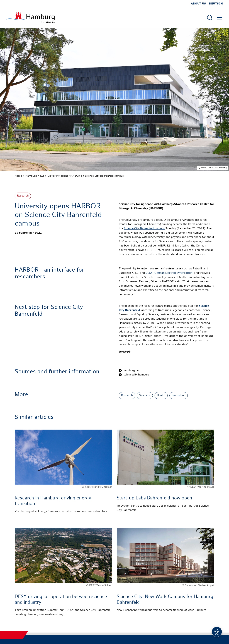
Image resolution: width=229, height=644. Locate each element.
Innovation (179, 395)
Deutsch (216, 4)
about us (198, 4)
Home (18, 176)
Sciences (145, 395)
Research (23, 196)
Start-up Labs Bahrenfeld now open (154, 498)
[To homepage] (30, 17)
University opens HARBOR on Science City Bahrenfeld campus (86, 176)
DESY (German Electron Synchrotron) (169, 273)
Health (161, 395)
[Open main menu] (220, 18)
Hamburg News (35, 176)
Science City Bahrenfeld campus (144, 229)
